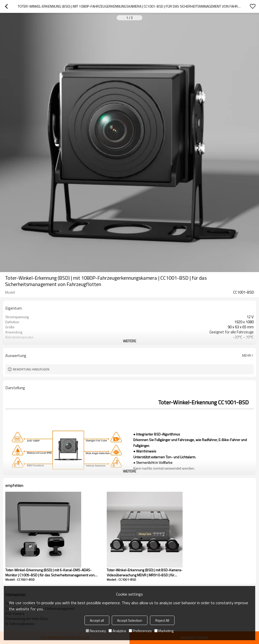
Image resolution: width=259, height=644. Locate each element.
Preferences (140, 631)
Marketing (164, 631)
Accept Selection (130, 620)
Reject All (162, 620)
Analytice (117, 631)
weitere (129, 341)
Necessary (96, 631)
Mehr (246, 355)
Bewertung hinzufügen (31, 369)
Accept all (97, 620)
